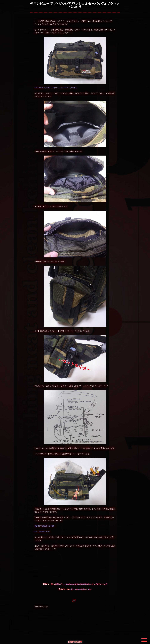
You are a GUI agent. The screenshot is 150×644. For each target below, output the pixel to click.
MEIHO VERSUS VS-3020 (44, 526)
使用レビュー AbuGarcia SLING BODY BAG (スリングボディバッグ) (81, 584)
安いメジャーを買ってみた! (81, 589)
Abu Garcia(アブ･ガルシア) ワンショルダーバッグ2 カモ (56, 88)
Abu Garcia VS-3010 (42, 532)
